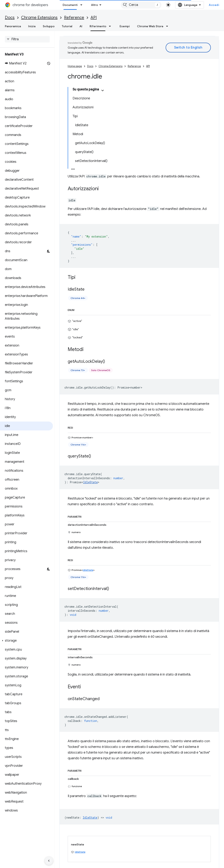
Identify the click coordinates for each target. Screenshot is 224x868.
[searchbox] (27, 39)
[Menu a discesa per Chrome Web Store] (168, 26)
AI (81, 26)
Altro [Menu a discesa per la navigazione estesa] (94, 5)
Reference (74, 18)
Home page (75, 66)
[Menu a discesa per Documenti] (83, 5)
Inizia (32, 26)
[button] (26, 641)
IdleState (90, 482)
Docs (10, 18)
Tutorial (67, 26)
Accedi (214, 5)
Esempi (125, 26)
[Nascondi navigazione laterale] (49, 861)
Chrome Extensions (39, 18)
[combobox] (141, 5)
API (94, 18)
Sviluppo (49, 26)
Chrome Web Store (150, 26)
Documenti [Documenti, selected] (70, 5)
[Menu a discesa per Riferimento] (111, 26)
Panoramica (13, 26)
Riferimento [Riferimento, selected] (98, 26)
